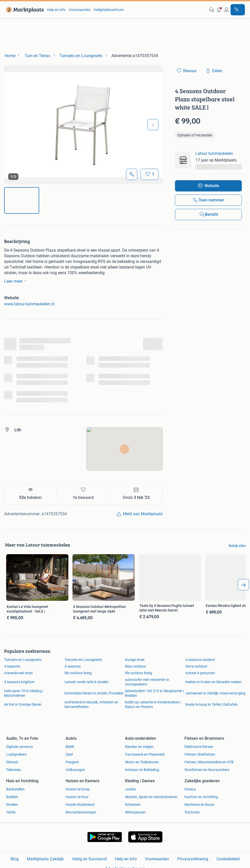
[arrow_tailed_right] (243, 585)
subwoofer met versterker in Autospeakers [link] (147, 682)
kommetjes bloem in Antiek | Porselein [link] (94, 693)
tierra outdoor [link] (196, 666)
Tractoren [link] (192, 812)
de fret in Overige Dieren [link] (23, 704)
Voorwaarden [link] (80, 10)
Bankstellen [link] (15, 789)
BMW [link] (70, 747)
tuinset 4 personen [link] (200, 673)
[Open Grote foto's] (132, 174)
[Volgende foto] (153, 125)
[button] (219, 10)
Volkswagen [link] (75, 770)
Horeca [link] (190, 789)
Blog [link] (15, 859)
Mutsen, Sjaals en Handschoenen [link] (151, 797)
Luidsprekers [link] (16, 754)
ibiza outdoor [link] (136, 666)
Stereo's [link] (12, 762)
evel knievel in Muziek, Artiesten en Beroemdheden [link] (91, 704)
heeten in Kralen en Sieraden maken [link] (213, 682)
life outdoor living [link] (78, 673)
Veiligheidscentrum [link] (109, 10)
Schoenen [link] (133, 805)
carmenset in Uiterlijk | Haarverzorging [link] (215, 693)
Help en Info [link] (126, 859)
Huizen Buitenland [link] (80, 805)
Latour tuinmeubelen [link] (214, 153)
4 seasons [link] (12, 666)
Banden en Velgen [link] (139, 747)
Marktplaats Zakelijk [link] (45, 859)
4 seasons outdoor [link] (200, 660)
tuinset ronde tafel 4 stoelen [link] (87, 682)
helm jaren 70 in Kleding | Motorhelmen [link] (24, 693)
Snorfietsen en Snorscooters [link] (207, 770)
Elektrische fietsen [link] (199, 747)
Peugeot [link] (72, 762)
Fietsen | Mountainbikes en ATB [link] (209, 762)
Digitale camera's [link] (19, 747)
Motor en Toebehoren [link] (142, 762)
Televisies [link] (14, 770)
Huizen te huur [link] (77, 797)
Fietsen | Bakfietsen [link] (200, 754)
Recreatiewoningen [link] (81, 812)
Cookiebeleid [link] (228, 859)
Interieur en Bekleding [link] (142, 770)
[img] (22, 200)
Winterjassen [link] (135, 812)
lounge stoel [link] (135, 660)
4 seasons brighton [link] (19, 682)
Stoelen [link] (12, 805)
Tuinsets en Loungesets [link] (23, 660)
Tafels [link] (11, 812)
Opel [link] (69, 754)
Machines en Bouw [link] (199, 805)
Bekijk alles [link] (237, 546)
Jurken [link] (131, 789)
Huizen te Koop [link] (78, 789)
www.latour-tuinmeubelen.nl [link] (29, 304)
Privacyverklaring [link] (193, 859)
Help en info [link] (56, 10)
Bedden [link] (12, 797)
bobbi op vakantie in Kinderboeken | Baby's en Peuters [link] (153, 704)
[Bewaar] (149, 174)
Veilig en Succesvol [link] (89, 859)
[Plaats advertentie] (238, 10)
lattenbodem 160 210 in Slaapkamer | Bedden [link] (154, 693)
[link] (24, 10)
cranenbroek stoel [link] (18, 673)
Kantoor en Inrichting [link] (201, 797)
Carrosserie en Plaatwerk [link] (145, 754)
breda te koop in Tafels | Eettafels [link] (211, 704)
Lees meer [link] (16, 281)
